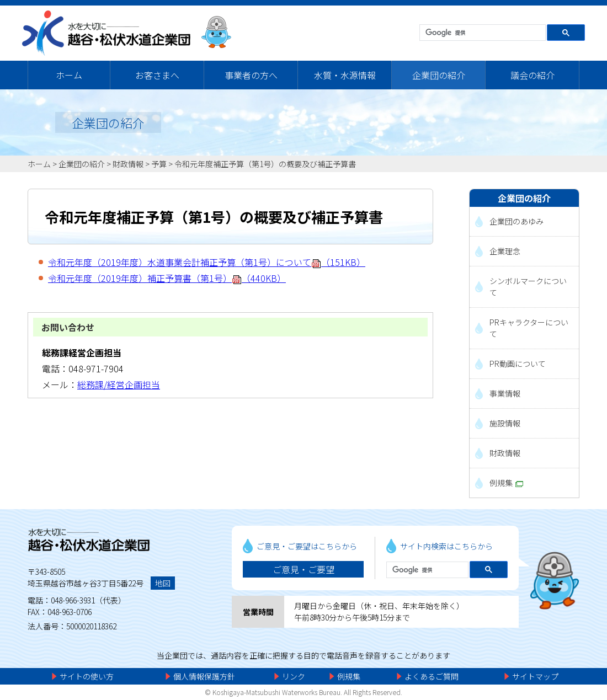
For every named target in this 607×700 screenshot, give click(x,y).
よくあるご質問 (432, 676)
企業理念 (505, 251)
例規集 (506, 483)
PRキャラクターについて (529, 328)
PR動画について (518, 364)
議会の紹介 (533, 75)
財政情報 (128, 164)
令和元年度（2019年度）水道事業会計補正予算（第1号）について (207, 262)
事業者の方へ (251, 75)
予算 (159, 164)
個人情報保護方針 (204, 676)
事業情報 (505, 393)
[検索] (481, 33)
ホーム (69, 75)
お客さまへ (157, 75)
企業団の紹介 (439, 75)
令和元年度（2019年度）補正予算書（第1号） (167, 278)
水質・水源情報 (345, 75)
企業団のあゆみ (517, 221)
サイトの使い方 (87, 676)
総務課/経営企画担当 (119, 384)
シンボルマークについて (528, 287)
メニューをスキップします (350, 8)
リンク (294, 676)
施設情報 (505, 423)
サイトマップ (535, 676)
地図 (163, 583)
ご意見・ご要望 (303, 569)
